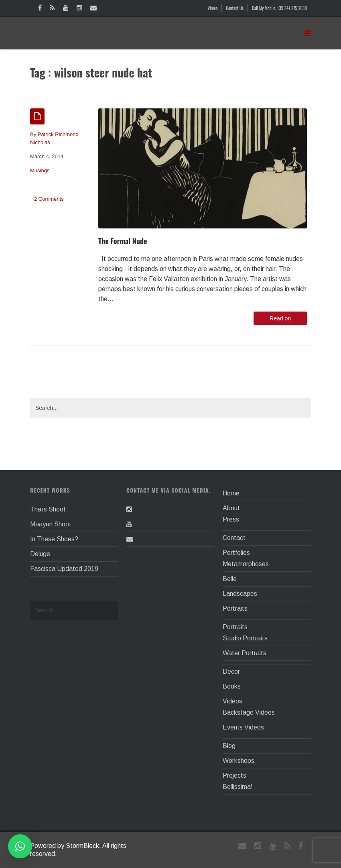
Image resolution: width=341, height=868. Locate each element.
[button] (20, 846)
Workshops (238, 761)
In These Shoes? (54, 539)
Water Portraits (245, 653)
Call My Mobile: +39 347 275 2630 (279, 8)
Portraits (235, 608)
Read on (280, 318)
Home (231, 493)
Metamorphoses (246, 564)
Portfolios (236, 553)
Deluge (40, 554)
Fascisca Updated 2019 (64, 569)
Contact (234, 538)
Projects (234, 775)
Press (231, 519)
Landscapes (240, 594)
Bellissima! (238, 787)
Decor (231, 671)
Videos (232, 701)
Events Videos (243, 727)
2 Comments (49, 199)
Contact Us (235, 8)
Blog (229, 746)
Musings (40, 170)
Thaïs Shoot (48, 509)
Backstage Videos (249, 712)
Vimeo (213, 8)
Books (232, 686)
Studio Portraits (245, 638)
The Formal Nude (123, 241)
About (231, 508)
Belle (230, 579)
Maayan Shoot (51, 524)
